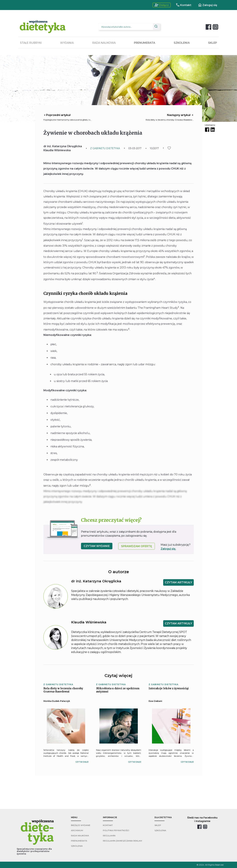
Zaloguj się (208, 5)
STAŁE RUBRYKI (31, 43)
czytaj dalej (82, 762)
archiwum (77, 830)
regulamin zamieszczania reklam (122, 841)
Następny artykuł (180, 115)
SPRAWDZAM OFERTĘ (137, 546)
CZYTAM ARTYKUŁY (178, 582)
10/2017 (154, 148)
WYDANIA (67, 43)
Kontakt (183, 5)
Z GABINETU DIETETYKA (105, 148)
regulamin (109, 836)
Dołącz (162, 5)
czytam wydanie (97, 546)
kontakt (108, 825)
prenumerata (79, 841)
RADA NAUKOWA (104, 43)
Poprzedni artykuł (57, 115)
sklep (158, 825)
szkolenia (77, 846)
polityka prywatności (116, 830)
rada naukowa (80, 836)
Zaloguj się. (168, 549)
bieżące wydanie (81, 825)
